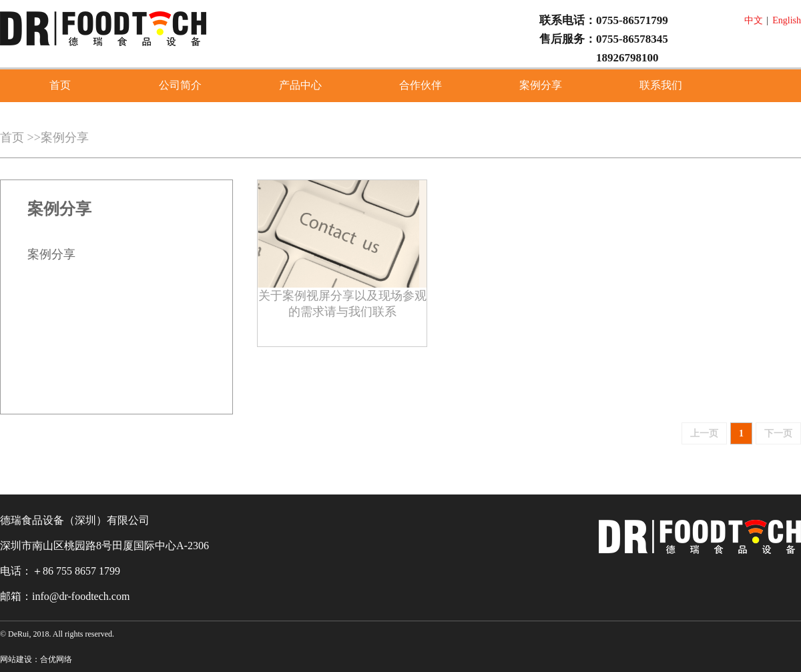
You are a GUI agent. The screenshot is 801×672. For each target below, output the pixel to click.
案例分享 (541, 85)
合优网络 (56, 659)
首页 (60, 85)
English (787, 20)
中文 (754, 20)
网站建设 (16, 659)
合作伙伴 (421, 85)
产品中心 (300, 85)
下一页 (778, 433)
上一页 (704, 433)
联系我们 (661, 85)
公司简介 (180, 85)
